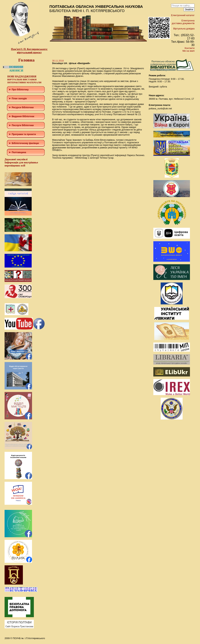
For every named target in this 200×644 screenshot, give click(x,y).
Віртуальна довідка (184, 29)
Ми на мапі (188, 51)
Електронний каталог (183, 15)
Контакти (190, 48)
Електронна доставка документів (183, 22)
